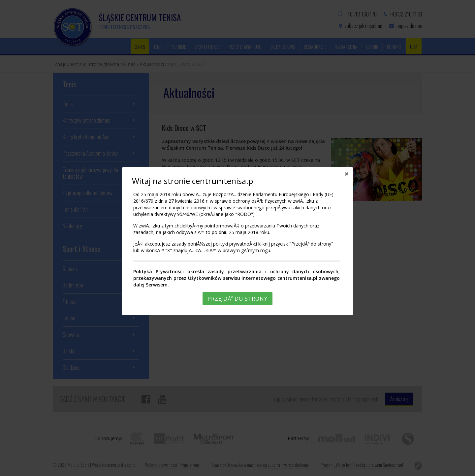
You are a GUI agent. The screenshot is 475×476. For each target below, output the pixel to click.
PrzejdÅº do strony (237, 299)
